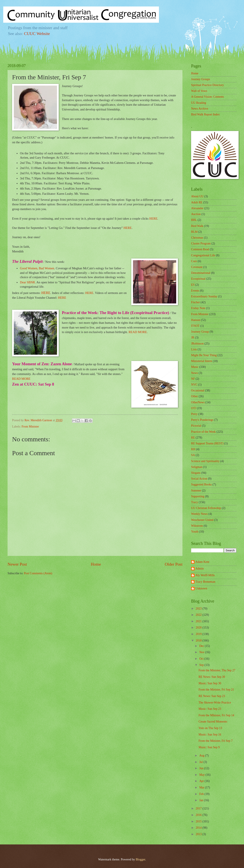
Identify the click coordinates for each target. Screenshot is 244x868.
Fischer (196, 302)
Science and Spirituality (205, 461)
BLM (194, 232)
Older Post (174, 564)
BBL (194, 220)
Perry (194, 414)
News (194, 373)
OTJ (194, 408)
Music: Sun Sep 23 (210, 709)
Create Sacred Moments (213, 722)
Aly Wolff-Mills (205, 575)
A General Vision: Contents (208, 97)
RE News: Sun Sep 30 (212, 677)
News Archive (200, 109)
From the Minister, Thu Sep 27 (217, 670)
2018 (199, 641)
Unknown (201, 588)
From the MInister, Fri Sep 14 (216, 715)
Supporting (198, 496)
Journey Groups (201, 79)
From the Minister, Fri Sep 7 (215, 741)
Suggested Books (201, 484)
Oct (202, 659)
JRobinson (197, 344)
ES (193, 285)
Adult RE (197, 202)
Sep (202, 665)
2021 (199, 621)
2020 (199, 628)
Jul (201, 762)
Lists (194, 349)
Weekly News (199, 514)
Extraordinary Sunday (204, 296)
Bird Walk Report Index (205, 114)
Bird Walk (197, 226)
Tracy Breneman (205, 582)
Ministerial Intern (202, 361)
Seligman (197, 467)
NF (193, 379)
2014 (199, 828)
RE (193, 438)
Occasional (198, 390)
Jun (202, 768)
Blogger (140, 859)
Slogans (196, 473)
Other (194, 396)
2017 (199, 808)
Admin (200, 569)
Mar (202, 787)
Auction (196, 214)
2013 (199, 834)
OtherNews (198, 402)
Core (194, 261)
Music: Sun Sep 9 (209, 747)
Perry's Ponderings (202, 420)
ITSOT (195, 326)
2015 (199, 821)
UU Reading (199, 103)
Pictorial (196, 426)
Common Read (200, 249)
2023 (199, 609)
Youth (195, 532)
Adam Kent (202, 562)
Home (96, 564)
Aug (202, 756)
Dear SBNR (27, 282)
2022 (199, 615)
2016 (199, 815)
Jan (202, 800)
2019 (199, 634)
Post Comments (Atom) (38, 573)
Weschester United (202, 520)
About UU (197, 196)
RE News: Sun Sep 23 (212, 696)
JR (193, 337)
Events (195, 291)
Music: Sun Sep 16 (210, 735)
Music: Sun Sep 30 (210, 683)
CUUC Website (37, 34)
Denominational (201, 273)
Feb (202, 794)
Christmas (197, 238)
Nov (202, 652)
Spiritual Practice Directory (208, 85)
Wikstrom (197, 526)
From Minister (30, 427)
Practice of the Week (203, 432)
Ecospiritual (198, 279)
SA (193, 455)
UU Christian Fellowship (206, 508)
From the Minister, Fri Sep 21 (216, 690)
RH (193, 449)
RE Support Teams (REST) (207, 443)
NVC (194, 385)
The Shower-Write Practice (215, 703)
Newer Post (17, 564)
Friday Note (198, 308)
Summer (196, 491)
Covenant (197, 267)
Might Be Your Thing (204, 355)
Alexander (197, 208)
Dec (202, 646)
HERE (153, 219)
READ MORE (138, 332)
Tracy (195, 502)
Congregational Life (203, 255)
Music (195, 367)
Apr (202, 781)
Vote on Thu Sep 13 (210, 728)
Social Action (199, 479)
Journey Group (200, 332)
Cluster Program (201, 243)
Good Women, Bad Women (37, 268)
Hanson (196, 320)
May (202, 775)
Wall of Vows (199, 91)
